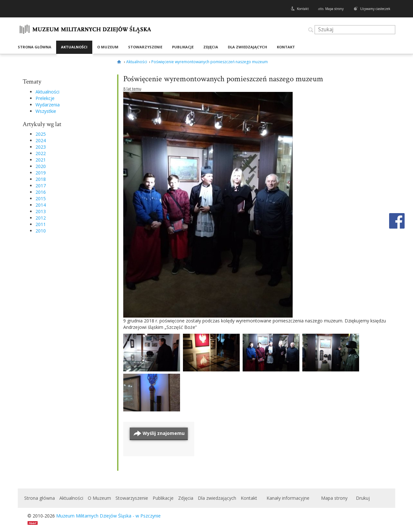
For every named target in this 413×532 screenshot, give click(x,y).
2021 (41, 160)
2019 (41, 173)
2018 (41, 179)
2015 (41, 198)
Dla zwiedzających (247, 47)
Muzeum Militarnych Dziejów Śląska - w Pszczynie (108, 516)
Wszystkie (46, 111)
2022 (41, 153)
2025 (41, 134)
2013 (41, 211)
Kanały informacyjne (288, 498)
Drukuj (363, 498)
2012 (41, 218)
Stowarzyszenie (145, 47)
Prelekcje (45, 98)
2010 (41, 231)
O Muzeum (108, 47)
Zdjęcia (211, 47)
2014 (41, 205)
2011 (41, 224)
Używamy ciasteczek (375, 9)
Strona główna (35, 47)
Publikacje (183, 47)
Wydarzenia (48, 105)
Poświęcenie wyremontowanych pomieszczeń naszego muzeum (223, 79)
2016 (41, 192)
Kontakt (303, 9)
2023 (41, 147)
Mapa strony (334, 9)
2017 (41, 186)
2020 (41, 166)
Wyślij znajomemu (164, 433)
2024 (41, 140)
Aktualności (74, 47)
